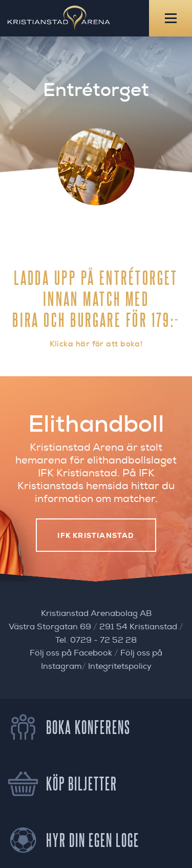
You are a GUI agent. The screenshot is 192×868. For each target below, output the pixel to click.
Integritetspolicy (120, 666)
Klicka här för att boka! (96, 344)
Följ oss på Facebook (71, 653)
